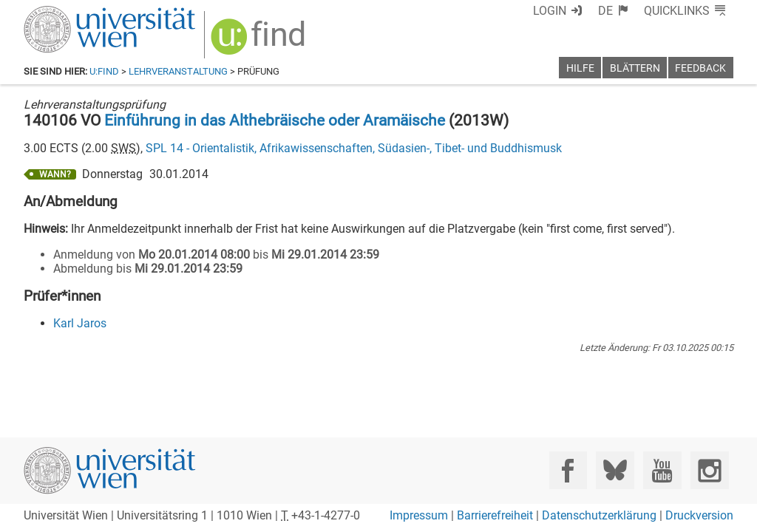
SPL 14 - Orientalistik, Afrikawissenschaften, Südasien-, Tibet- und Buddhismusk (354, 148)
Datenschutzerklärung (599, 515)
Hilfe (580, 68)
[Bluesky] (615, 470)
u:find (104, 71)
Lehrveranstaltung (178, 71)
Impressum (419, 515)
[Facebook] (568, 470)
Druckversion (699, 515)
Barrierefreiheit (495, 515)
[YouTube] (662, 470)
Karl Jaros (80, 323)
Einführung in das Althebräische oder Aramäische (275, 120)
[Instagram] (709, 470)
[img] (260, 42)
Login (550, 11)
